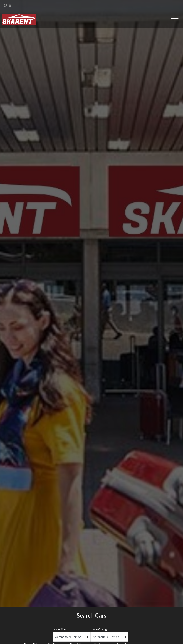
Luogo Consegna (100, 629)
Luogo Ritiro (60, 629)
